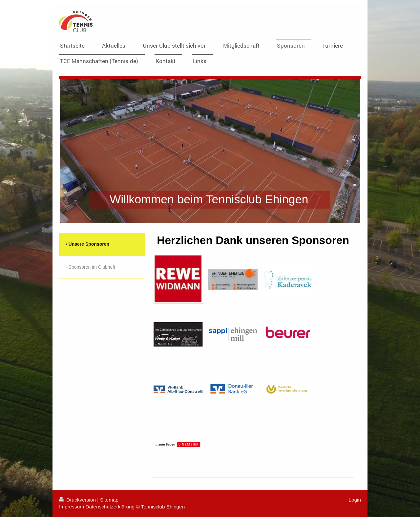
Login (355, 500)
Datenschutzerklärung (110, 507)
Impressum (72, 507)
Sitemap (109, 500)
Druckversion (78, 500)
